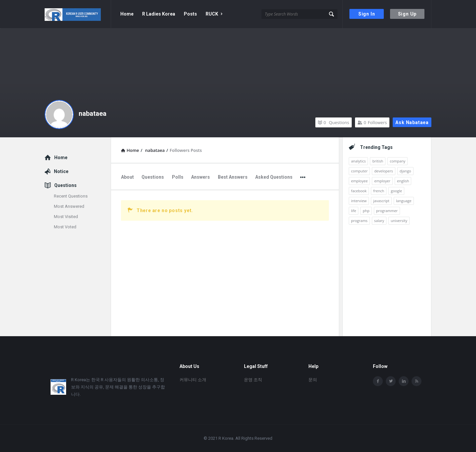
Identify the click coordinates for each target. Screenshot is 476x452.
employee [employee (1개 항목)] (359, 181)
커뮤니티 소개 (193, 380)
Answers (200, 177)
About (127, 177)
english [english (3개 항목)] (403, 181)
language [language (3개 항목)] (404, 201)
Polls (178, 177)
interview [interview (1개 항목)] (359, 201)
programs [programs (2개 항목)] (359, 221)
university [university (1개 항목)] (399, 221)
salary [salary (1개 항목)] (379, 221)
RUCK (214, 14)
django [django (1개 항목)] (405, 171)
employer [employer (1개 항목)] (382, 181)
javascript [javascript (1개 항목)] (381, 201)
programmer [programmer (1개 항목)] (387, 211)
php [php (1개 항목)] (366, 211)
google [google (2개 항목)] (396, 191)
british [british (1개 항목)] (378, 161)
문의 (313, 380)
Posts (190, 14)
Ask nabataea (412, 122)
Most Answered (69, 206)
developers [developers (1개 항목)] (384, 171)
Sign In (367, 14)
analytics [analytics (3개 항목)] (358, 161)
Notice (61, 171)
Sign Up (407, 14)
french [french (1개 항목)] (379, 191)
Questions (334, 122)
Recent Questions (71, 196)
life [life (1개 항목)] (354, 211)
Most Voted (65, 227)
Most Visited (66, 217)
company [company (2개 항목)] (397, 161)
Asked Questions (274, 177)
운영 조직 (253, 380)
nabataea (93, 113)
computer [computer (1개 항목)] (359, 171)
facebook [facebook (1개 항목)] (359, 191)
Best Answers (233, 177)
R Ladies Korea (159, 14)
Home (127, 14)
